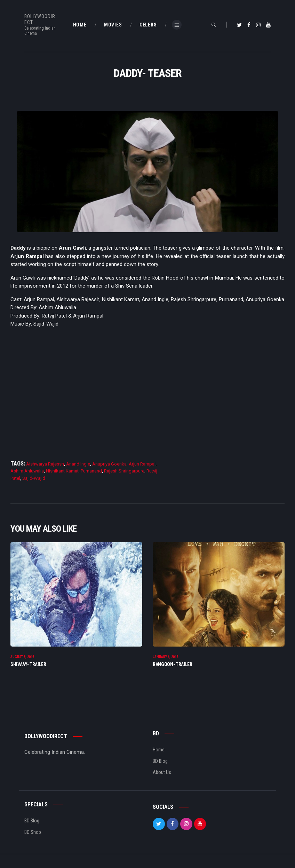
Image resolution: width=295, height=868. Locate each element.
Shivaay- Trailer (28, 664)
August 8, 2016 (22, 657)
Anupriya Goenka (109, 464)
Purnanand (91, 471)
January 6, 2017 (165, 657)
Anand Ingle (78, 464)
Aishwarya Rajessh (45, 464)
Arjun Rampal (142, 464)
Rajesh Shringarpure (124, 471)
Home (159, 750)
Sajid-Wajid (34, 478)
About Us (162, 772)
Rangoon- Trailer (173, 664)
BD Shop (33, 832)
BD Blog (160, 761)
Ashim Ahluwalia (27, 471)
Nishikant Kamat (62, 471)
